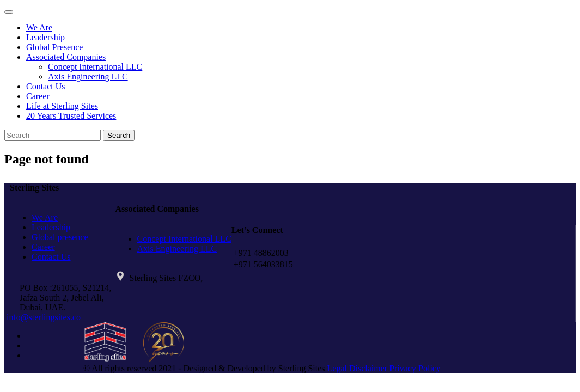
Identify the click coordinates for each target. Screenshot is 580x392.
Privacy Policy (415, 368)
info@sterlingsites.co (42, 317)
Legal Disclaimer (358, 368)
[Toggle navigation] (9, 12)
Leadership (45, 37)
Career (38, 96)
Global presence (60, 237)
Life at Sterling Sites (62, 106)
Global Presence (54, 47)
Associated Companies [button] (66, 57)
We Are (39, 27)
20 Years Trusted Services (71, 116)
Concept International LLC (95, 67)
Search (119, 135)
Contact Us (46, 86)
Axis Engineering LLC (88, 76)
